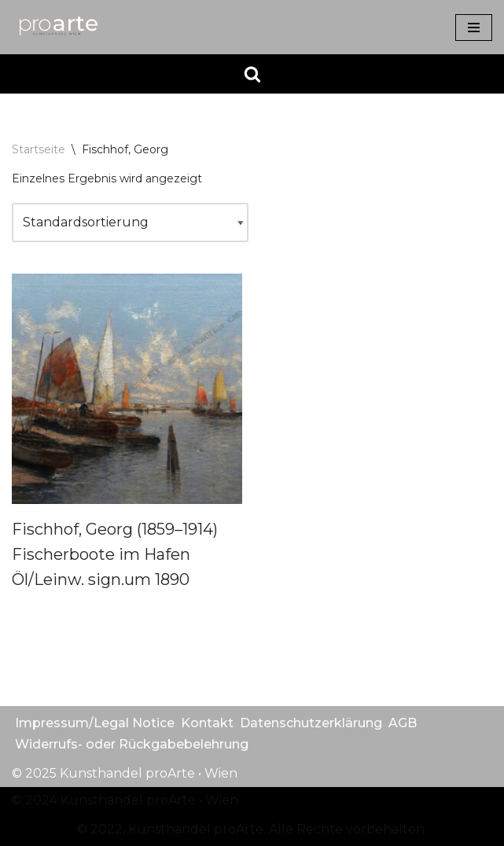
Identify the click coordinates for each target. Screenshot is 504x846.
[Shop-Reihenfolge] (130, 223)
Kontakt (207, 723)
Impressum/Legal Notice (95, 723)
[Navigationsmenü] (474, 28)
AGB (403, 723)
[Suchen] (252, 74)
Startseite (39, 149)
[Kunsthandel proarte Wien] (59, 27)
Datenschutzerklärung (311, 723)
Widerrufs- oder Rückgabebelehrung (132, 744)
